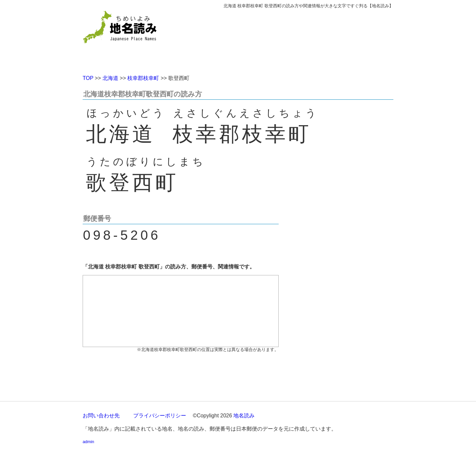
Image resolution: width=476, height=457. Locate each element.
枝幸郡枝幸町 (143, 78)
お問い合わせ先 (101, 416)
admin (88, 442)
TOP (88, 78)
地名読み (244, 416)
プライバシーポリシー (160, 416)
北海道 (110, 78)
